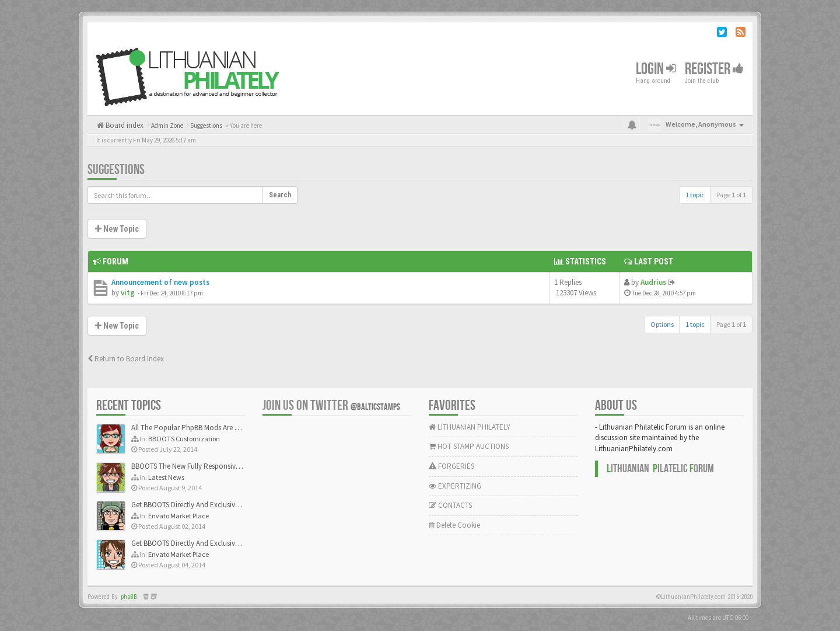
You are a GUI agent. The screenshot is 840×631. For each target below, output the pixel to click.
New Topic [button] (117, 229)
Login (656, 69)
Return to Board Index (126, 359)
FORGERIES (452, 466)
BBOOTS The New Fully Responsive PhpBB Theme (208, 466)
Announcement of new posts (160, 282)
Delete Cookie (454, 525)
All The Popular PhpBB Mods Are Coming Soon (205, 428)
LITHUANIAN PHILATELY (470, 427)
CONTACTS (450, 505)
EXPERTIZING (455, 486)
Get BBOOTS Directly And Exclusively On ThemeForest (214, 505)
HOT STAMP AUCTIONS (469, 446)
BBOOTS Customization (184, 439)
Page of (731, 195)
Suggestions (116, 170)
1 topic (695, 195)
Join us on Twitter (331, 405)
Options (662, 324)
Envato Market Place (178, 516)
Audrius (653, 282)
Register (714, 69)
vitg (128, 293)
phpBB (129, 597)
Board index (124, 125)
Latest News (166, 477)
